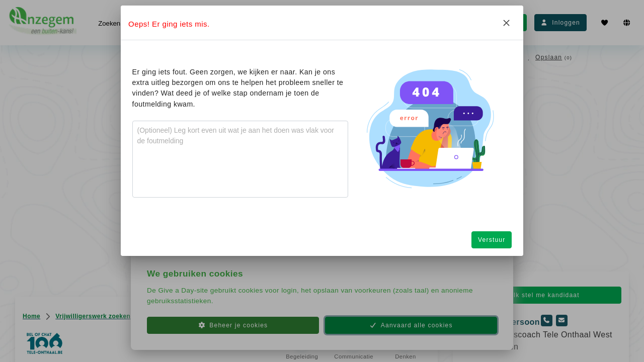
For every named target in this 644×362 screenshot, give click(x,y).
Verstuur (492, 240)
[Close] (506, 23)
